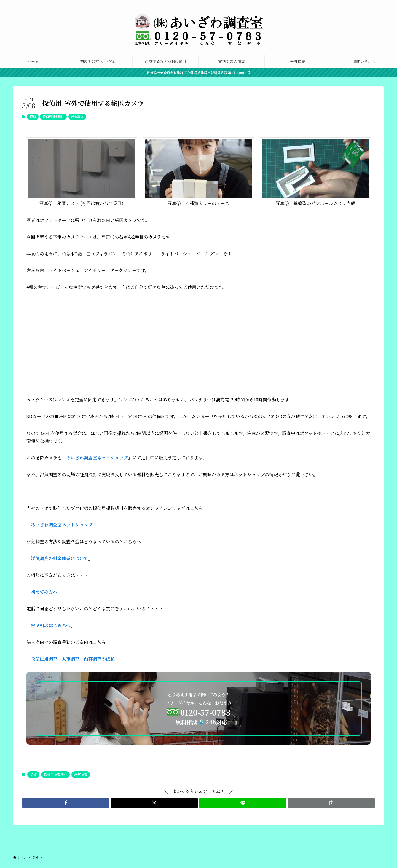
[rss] (380, 3)
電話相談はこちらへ (51, 625)
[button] (66, 803)
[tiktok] (366, 3)
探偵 (33, 117)
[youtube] (373, 3)
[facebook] (344, 3)
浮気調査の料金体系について (60, 558)
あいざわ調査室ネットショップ (62, 525)
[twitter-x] (352, 3)
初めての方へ (44, 592)
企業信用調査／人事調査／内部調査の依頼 (73, 659)
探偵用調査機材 (53, 117)
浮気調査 (77, 117)
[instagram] (359, 3)
